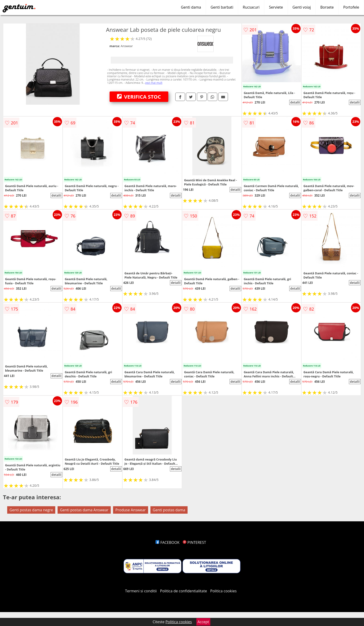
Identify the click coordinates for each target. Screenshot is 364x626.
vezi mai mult (154, 83)
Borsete (327, 7)
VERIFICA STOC (139, 97)
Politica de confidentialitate (184, 591)
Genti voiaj (302, 7)
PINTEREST (194, 542)
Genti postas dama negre (31, 510)
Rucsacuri (251, 7)
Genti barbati (222, 7)
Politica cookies (224, 591)
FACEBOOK (167, 542)
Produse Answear (131, 510)
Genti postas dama (169, 510)
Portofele (351, 7)
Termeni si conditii (141, 591)
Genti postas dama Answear (84, 510)
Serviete (276, 7)
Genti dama (191, 7)
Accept (203, 622)
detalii (295, 102)
